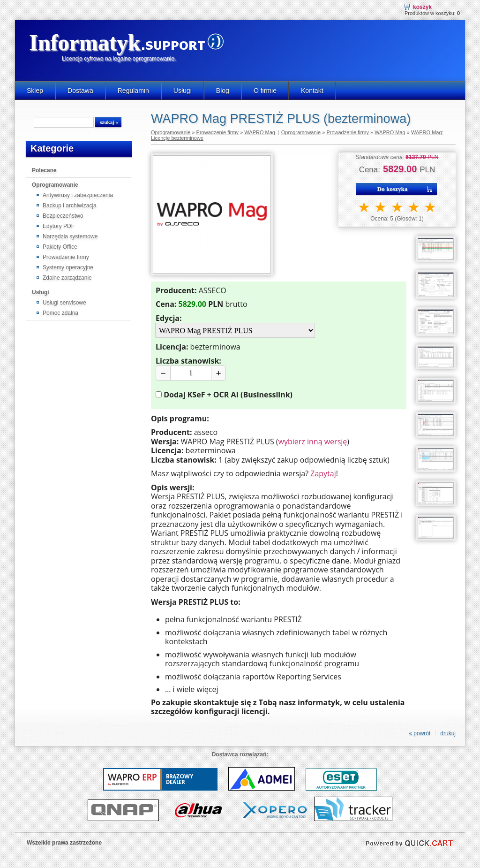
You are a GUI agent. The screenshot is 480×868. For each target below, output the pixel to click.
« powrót (420, 733)
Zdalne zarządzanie (67, 278)
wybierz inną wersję (313, 442)
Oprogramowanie (55, 185)
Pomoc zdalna (60, 313)
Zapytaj (323, 473)
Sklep (35, 91)
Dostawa (80, 91)
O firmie (265, 91)
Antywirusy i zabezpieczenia (78, 195)
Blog (223, 91)
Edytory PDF (59, 226)
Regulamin (133, 91)
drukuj (448, 733)
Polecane (44, 170)
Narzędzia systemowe (70, 236)
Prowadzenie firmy (66, 257)
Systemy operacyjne (68, 267)
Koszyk (422, 7)
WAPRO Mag (260, 132)
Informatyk (85, 42)
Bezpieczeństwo (63, 216)
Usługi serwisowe (64, 303)
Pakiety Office (60, 247)
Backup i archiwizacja (70, 206)
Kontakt (312, 91)
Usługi (183, 91)
